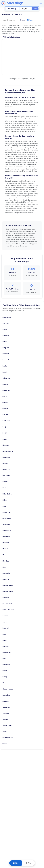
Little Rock (6, 514)
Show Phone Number (33, 44)
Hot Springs (7, 490)
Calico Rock (7, 356)
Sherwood (6, 661)
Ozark (4, 600)
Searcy (5, 655)
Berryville (6, 325)
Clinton (5, 374)
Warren (5, 709)
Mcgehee (6, 539)
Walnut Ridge (7, 703)
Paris (4, 612)
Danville (5, 392)
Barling (5, 307)
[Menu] (41, 3)
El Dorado (6, 423)
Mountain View (8, 569)
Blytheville (6, 332)
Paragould (6, 606)
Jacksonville (7, 496)
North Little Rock (8, 587)
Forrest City (6, 447)
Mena (4, 545)
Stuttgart (6, 679)
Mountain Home (8, 563)
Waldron (5, 697)
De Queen (6, 405)
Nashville (6, 575)
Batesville (6, 313)
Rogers (5, 636)
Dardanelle (6, 399)
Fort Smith (6, 453)
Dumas (5, 417)
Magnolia (6, 520)
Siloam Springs (8, 667)
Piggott (5, 618)
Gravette (5, 459)
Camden (5, 362)
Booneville (6, 338)
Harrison (5, 466)
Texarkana (6, 685)
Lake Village (7, 508)
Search (35, 9)
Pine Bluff (6, 624)
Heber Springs (7, 472)
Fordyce (5, 441)
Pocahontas (7, 630)
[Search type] (12, 9)
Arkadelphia (7, 295)
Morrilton (6, 557)
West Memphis (8, 715)
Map (28, 863)
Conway (5, 380)
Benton (5, 319)
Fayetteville (6, 435)
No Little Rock (7, 581)
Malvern (5, 527)
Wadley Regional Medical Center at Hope (11, 45)
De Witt (5, 411)
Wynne (5, 722)
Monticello (6, 551)
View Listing (33, 48)
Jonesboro (6, 502)
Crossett (5, 386)
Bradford (5, 344)
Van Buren (6, 691)
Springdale (6, 673)
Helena (5, 478)
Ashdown (6, 301)
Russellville (6, 642)
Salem (5, 648)
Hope (4, 484)
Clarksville (6, 368)
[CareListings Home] (19, 3)
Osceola (5, 594)
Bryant (5, 350)
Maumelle (6, 533)
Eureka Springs (8, 429)
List (15, 863)
